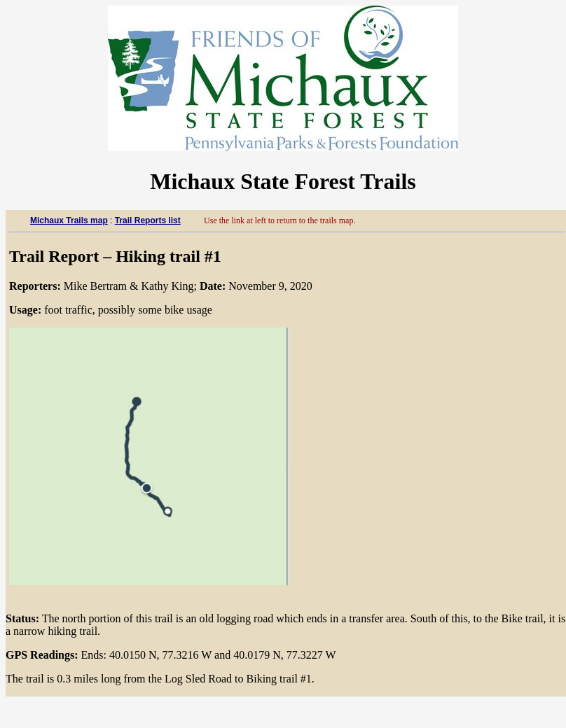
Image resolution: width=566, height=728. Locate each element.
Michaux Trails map (69, 220)
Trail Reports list (148, 220)
